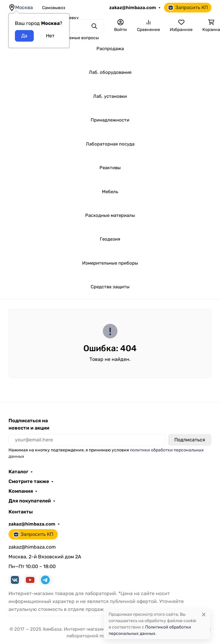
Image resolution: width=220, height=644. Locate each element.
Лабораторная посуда (110, 144)
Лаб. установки (110, 96)
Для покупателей (30, 501)
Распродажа (110, 49)
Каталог (18, 472)
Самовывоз (54, 8)
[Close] (204, 614)
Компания (21, 491)
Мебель (110, 192)
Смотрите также (29, 481)
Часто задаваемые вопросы (70, 38)
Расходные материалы (110, 215)
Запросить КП (188, 8)
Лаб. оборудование (110, 72)
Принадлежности (110, 120)
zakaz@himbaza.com (133, 8)
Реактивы (110, 168)
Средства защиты (110, 287)
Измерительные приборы (110, 263)
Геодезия (110, 239)
